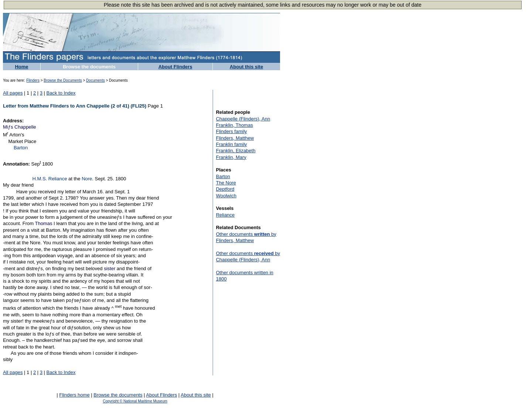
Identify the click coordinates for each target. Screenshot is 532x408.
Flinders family (231, 131)
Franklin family (231, 144)
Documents (96, 80)
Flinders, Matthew (235, 138)
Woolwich (226, 196)
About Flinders (175, 67)
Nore (87, 179)
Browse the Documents (63, 80)
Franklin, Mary (231, 157)
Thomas (43, 223)
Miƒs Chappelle (20, 127)
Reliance (225, 215)
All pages (13, 93)
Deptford (225, 189)
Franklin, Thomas (234, 125)
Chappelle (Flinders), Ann (243, 119)
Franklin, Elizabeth (236, 151)
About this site (246, 67)
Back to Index (61, 93)
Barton (21, 148)
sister (110, 268)
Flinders (33, 80)
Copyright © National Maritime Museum (135, 401)
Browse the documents (89, 67)
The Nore (226, 183)
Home (21, 67)
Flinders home (74, 395)
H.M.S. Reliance (50, 179)
